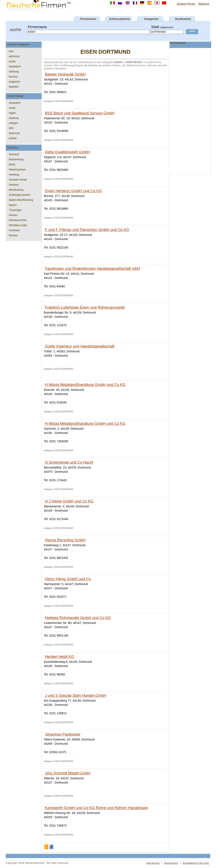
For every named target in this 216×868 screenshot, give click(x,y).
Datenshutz (171, 863)
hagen (12, 113)
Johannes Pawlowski (63, 734)
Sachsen (14, 185)
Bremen (13, 235)
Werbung (204, 4)
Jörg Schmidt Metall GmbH (68, 773)
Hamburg (14, 175)
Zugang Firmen (186, 4)
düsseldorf (15, 67)
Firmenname (88, 19)
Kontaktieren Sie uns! (196, 863)
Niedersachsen (17, 170)
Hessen (13, 215)
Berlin (12, 164)
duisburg (14, 72)
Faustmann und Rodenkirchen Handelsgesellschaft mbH (92, 269)
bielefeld (14, 87)
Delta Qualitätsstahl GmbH (67, 152)
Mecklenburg (16, 190)
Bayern (13, 205)
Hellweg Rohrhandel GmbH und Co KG (78, 618)
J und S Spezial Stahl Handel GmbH (76, 695)
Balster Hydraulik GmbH (65, 74)
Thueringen (15, 210)
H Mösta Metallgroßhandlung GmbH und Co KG (85, 385)
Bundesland (183, 19)
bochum (13, 77)
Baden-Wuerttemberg (21, 200)
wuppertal (14, 82)
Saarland (14, 154)
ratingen (13, 123)
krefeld (13, 138)
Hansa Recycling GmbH (65, 540)
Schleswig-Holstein (20, 195)
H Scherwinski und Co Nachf (69, 462)
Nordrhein (14, 230)
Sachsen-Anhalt (18, 180)
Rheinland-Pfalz (18, 220)
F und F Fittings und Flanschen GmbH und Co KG (87, 230)
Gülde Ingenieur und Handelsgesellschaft (80, 346)
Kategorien (151, 19)
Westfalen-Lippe (18, 225)
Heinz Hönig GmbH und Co (68, 579)
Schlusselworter (120, 19)
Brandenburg (16, 159)
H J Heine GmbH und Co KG (69, 501)
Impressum (153, 863)
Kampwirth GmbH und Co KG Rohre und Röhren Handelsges (97, 808)
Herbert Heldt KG (59, 657)
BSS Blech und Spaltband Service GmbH (80, 113)
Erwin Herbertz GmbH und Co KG (73, 191)
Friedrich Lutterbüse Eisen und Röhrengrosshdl (85, 307)
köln (11, 51)
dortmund (14, 56)
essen (12, 61)
